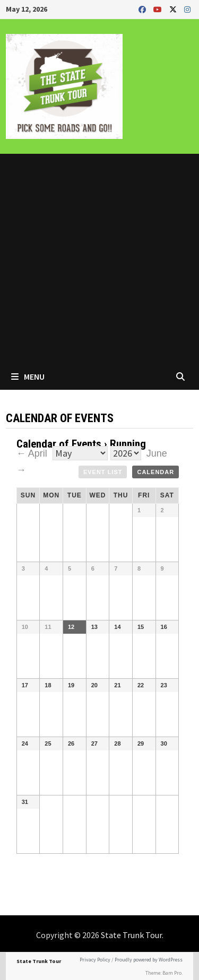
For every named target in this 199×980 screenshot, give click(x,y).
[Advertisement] (99, 259)
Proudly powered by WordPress (149, 960)
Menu (28, 377)
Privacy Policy (95, 960)
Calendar (155, 472)
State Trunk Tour (131, 935)
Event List (103, 472)
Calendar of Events (59, 444)
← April (33, 453)
